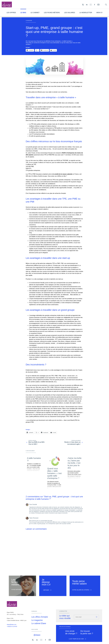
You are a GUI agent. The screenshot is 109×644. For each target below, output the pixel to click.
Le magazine (37, 620)
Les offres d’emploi (40, 617)
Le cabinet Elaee (39, 623)
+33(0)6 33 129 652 (12, 626)
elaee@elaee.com (12, 624)
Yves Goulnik (33, 504)
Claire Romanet (34, 518)
